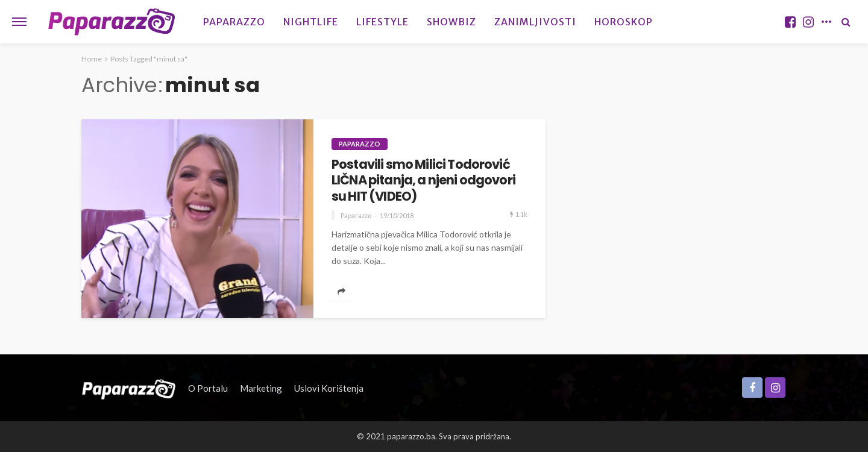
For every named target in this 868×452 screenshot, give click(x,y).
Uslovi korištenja (329, 388)
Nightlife (311, 22)
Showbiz (451, 22)
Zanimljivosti (535, 22)
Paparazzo (234, 22)
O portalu (208, 388)
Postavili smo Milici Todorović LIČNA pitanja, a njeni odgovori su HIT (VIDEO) (423, 180)
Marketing (261, 388)
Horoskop (624, 22)
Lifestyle (382, 22)
